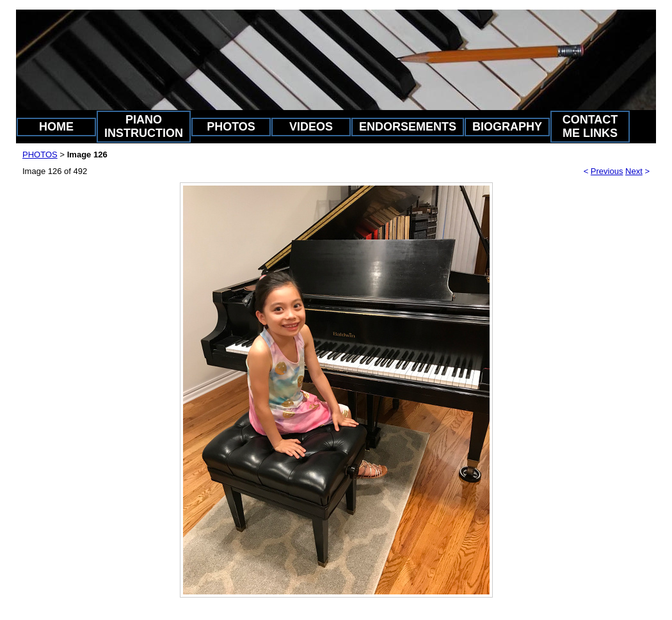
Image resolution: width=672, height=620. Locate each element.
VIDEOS (311, 127)
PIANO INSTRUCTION (144, 126)
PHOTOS (231, 127)
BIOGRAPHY (507, 127)
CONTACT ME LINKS (590, 126)
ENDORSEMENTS (408, 127)
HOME (56, 127)
